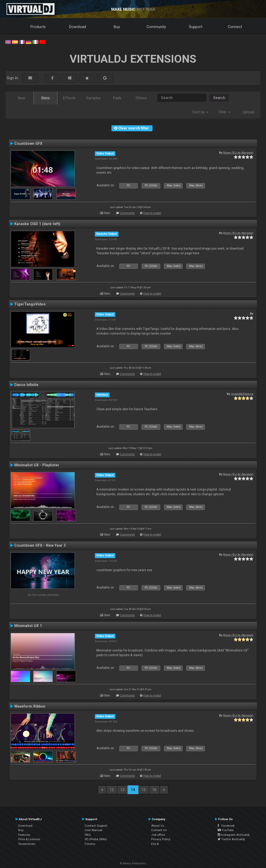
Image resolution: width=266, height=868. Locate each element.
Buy (117, 27)
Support (196, 27)
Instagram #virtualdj (234, 835)
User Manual (94, 830)
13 (122, 790)
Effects (69, 98)
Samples (93, 98)
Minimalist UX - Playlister (37, 465)
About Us (158, 826)
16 (154, 790)
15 (144, 790)
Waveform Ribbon (30, 706)
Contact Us (159, 830)
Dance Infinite (26, 385)
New (22, 98)
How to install (152, 213)
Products (38, 27)
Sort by (200, 112)
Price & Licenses (29, 839)
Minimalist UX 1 (28, 626)
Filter (225, 112)
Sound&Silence (242, 394)
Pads (117, 98)
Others (141, 98)
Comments (127, 213)
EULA (155, 844)
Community (156, 27)
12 (112, 790)
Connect (235, 27)
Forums (90, 844)
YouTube (226, 830)
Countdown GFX (28, 143)
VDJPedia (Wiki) (96, 839)
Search (219, 98)
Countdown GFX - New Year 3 (40, 545)
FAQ (88, 835)
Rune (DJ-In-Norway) (238, 153)
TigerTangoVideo (30, 304)
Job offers (158, 835)
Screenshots (27, 844)
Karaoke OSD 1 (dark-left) (37, 224)
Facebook (226, 826)
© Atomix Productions (133, 863)
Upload (248, 112)
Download (78, 27)
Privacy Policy (161, 839)
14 (133, 790)
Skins (45, 98)
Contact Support (96, 826)
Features (24, 835)
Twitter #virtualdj (231, 839)
